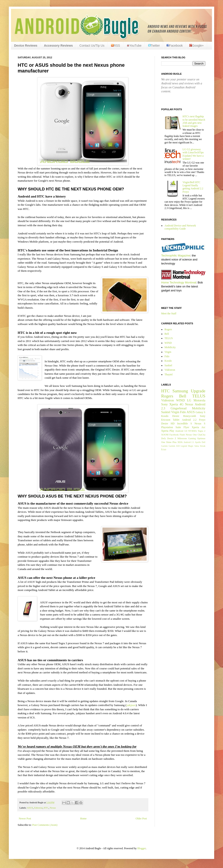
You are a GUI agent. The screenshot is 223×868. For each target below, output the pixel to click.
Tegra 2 (202, 431)
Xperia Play (168, 431)
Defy (164, 438)
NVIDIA (193, 431)
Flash (182, 435)
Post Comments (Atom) (45, 825)
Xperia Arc (198, 427)
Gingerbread (179, 408)
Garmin (164, 446)
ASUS (30, 808)
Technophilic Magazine (176, 255)
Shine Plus (171, 442)
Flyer (186, 427)
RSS (116, 46)
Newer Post (25, 819)
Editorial (38, 808)
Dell (203, 442)
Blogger (142, 848)
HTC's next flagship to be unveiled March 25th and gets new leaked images (194, 121)
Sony (164, 404)
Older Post (141, 819)
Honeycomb (190, 416)
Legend (184, 446)
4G (181, 404)
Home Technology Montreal (179, 282)
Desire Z (172, 438)
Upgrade (198, 391)
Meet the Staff (169, 313)
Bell (167, 334)
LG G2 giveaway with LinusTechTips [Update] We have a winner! (193, 154)
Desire (176, 416)
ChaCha (201, 435)
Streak (203, 446)
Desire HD (168, 424)
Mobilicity (170, 347)
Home (83, 819)
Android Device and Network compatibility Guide (180, 227)
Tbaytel (169, 374)
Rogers (168, 329)
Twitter (154, 46)
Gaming (192, 438)
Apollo (198, 442)
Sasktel (168, 365)
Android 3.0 (181, 431)
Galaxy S (200, 412)
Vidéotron (170, 370)
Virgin (168, 352)
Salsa (197, 446)
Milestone (182, 438)
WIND (168, 343)
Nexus (53, 808)
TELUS (169, 338)
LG (189, 400)
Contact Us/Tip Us (92, 46)
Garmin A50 (174, 446)
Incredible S (184, 424)
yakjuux (131, 705)
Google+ (196, 46)
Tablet (176, 420)
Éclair (164, 449)
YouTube (134, 46)
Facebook (175, 46)
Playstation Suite (171, 427)
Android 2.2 (189, 420)
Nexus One (191, 435)
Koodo (168, 361)
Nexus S (200, 424)
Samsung (180, 391)
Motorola (199, 400)
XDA (180, 442)
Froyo (202, 420)
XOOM (165, 435)
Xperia (174, 404)
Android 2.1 (189, 442)
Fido (167, 356)
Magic (191, 446)
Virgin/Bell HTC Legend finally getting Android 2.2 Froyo (193, 187)
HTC (46, 808)
